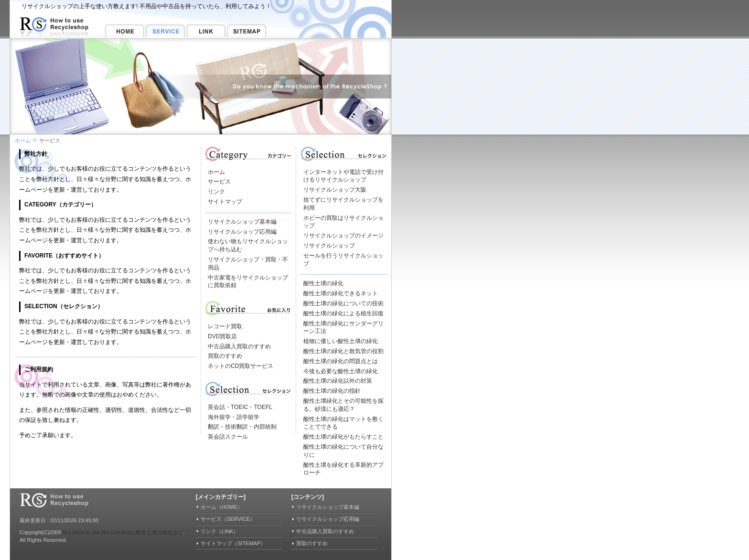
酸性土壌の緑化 (323, 283)
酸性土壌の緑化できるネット (341, 293)
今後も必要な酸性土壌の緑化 (341, 371)
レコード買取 (225, 326)
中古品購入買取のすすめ (239, 346)
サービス (219, 182)
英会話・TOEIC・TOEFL (240, 407)
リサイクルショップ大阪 (335, 190)
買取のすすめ (225, 356)
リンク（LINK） (219, 531)
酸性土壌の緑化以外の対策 (338, 381)
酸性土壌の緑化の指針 (332, 391)
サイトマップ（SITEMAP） (233, 543)
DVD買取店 (222, 336)
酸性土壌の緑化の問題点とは (341, 361)
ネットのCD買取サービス (241, 366)
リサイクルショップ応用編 (242, 232)
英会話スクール (228, 437)
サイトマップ (225, 202)
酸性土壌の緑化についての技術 (343, 303)
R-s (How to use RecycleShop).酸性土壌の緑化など (123, 532)
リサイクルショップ (329, 246)
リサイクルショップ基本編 (242, 222)
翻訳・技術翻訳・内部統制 (242, 427)
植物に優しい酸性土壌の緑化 (341, 341)
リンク (216, 192)
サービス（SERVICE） (228, 519)
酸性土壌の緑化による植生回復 (343, 313)
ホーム (23, 140)
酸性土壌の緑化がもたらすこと (343, 437)
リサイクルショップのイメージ (343, 236)
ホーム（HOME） (222, 507)
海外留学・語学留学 (234, 417)
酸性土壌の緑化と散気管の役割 (343, 351)
